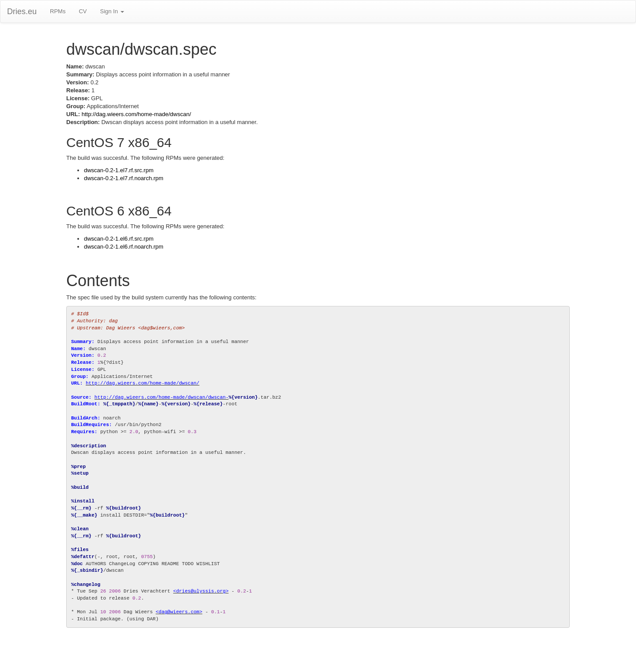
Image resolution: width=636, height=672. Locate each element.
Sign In (112, 11)
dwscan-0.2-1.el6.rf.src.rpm (119, 239)
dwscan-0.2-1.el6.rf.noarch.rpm (124, 247)
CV (83, 11)
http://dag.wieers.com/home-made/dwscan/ (136, 114)
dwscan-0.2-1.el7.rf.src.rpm (119, 170)
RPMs (58, 11)
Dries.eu (22, 11)
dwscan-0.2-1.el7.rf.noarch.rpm (124, 178)
